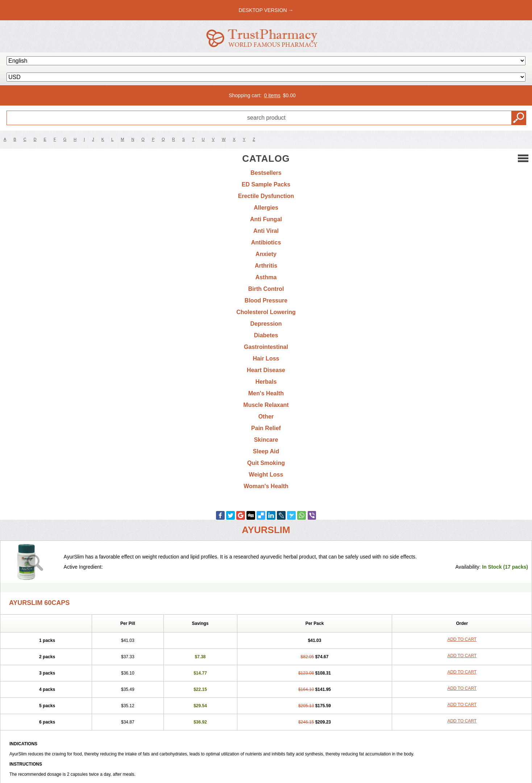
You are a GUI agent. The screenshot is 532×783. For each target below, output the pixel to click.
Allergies (266, 208)
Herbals (266, 382)
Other (266, 417)
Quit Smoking (266, 463)
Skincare (266, 440)
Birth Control (266, 289)
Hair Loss (266, 358)
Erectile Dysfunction (266, 196)
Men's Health (266, 393)
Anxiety (266, 254)
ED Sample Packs (266, 184)
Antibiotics (266, 242)
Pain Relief (266, 428)
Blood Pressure (266, 300)
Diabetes (266, 335)
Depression (266, 324)
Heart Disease (266, 370)
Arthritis (266, 266)
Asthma (266, 277)
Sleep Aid (266, 451)
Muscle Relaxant (266, 405)
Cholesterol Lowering (266, 312)
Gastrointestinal (266, 347)
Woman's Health (266, 486)
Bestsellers (266, 173)
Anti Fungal (266, 219)
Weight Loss (266, 475)
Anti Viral (266, 231)
